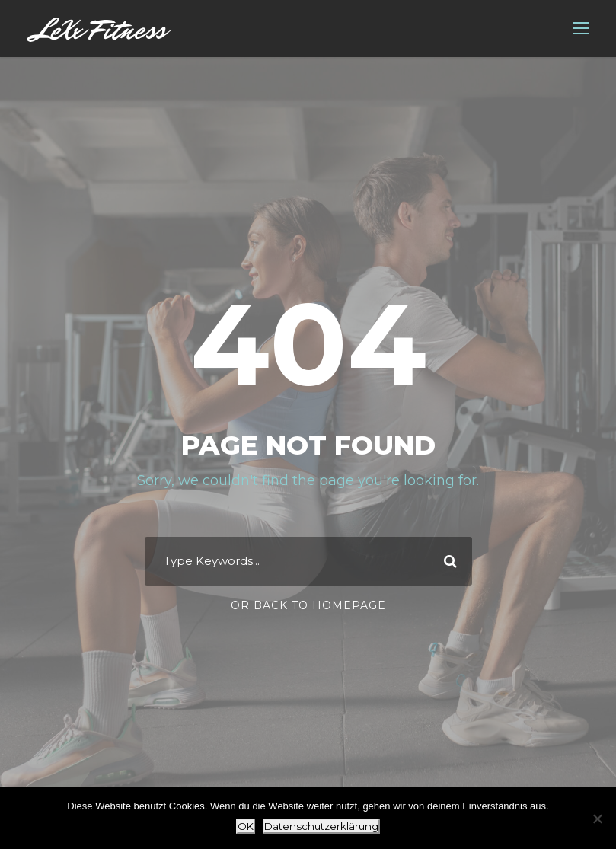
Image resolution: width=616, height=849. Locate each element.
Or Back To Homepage (308, 605)
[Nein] (597, 819)
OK (246, 826)
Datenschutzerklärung (321, 826)
